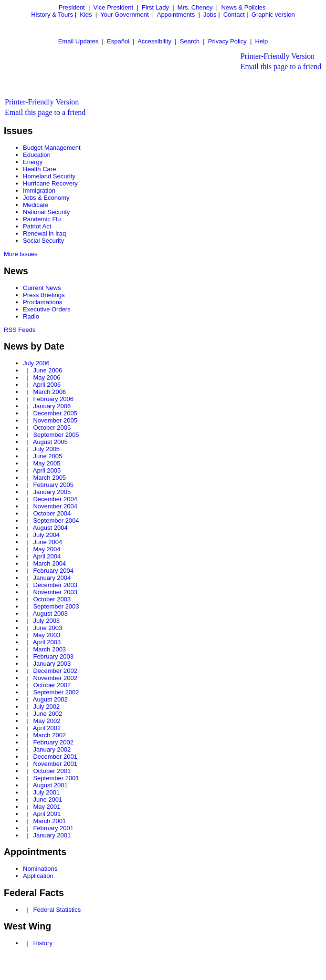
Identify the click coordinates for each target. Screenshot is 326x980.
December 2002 (55, 671)
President (72, 7)
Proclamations (42, 302)
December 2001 (55, 757)
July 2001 (46, 792)
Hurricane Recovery (50, 183)
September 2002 (56, 692)
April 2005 (47, 470)
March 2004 (49, 563)
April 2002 (47, 728)
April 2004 (47, 556)
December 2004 (55, 499)
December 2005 (55, 413)
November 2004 (55, 506)
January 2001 (52, 835)
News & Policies (243, 7)
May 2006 (47, 377)
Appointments (176, 15)
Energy (33, 162)
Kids (86, 15)
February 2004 (53, 571)
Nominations (40, 869)
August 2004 (50, 528)
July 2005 (46, 449)
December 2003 (55, 585)
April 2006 (47, 385)
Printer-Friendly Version (278, 56)
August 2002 (50, 699)
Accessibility (154, 41)
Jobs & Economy (46, 198)
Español (118, 41)
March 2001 (49, 821)
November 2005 (55, 420)
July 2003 (46, 621)
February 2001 (53, 828)
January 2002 (52, 749)
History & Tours (52, 15)
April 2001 (47, 814)
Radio (31, 316)
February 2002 (53, 742)
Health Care (39, 169)
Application (38, 876)
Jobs (210, 15)
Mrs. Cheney (195, 7)
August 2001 (50, 785)
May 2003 (47, 635)
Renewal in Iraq (44, 233)
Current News (42, 288)
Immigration (39, 191)
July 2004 (46, 535)
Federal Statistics (57, 910)
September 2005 (56, 435)
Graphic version (273, 15)
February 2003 (53, 656)
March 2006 (49, 392)
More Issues (21, 254)
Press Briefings (44, 295)
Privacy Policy (227, 41)
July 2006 (36, 363)
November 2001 (55, 764)
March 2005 (49, 478)
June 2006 (47, 370)
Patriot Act (37, 226)
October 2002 (52, 685)
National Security (46, 212)
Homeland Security (49, 176)
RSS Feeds (20, 330)
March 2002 (49, 735)
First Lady (155, 7)
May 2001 (47, 807)
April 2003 (47, 642)
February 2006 (53, 399)
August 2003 (50, 614)
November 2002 (55, 678)
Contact (234, 15)
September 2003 (56, 606)
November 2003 (55, 592)
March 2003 (49, 649)
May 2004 (47, 549)
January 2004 (52, 578)
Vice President (114, 7)
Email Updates (79, 41)
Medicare (36, 205)
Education (37, 155)
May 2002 (47, 721)
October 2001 (52, 771)
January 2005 (52, 492)
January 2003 (52, 664)
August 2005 (50, 442)
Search (190, 41)
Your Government (124, 15)
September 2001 (56, 778)
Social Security (43, 241)
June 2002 (47, 714)
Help (262, 41)
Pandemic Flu (42, 219)
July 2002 (46, 707)
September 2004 (56, 521)
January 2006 (52, 406)
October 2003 (52, 599)
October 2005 (52, 428)
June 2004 (47, 542)
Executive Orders (47, 309)
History (42, 943)
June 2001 (47, 799)
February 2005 (53, 485)
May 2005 (47, 463)
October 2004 (52, 513)
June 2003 (47, 628)
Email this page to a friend (281, 67)
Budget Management (52, 148)
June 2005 (47, 456)
